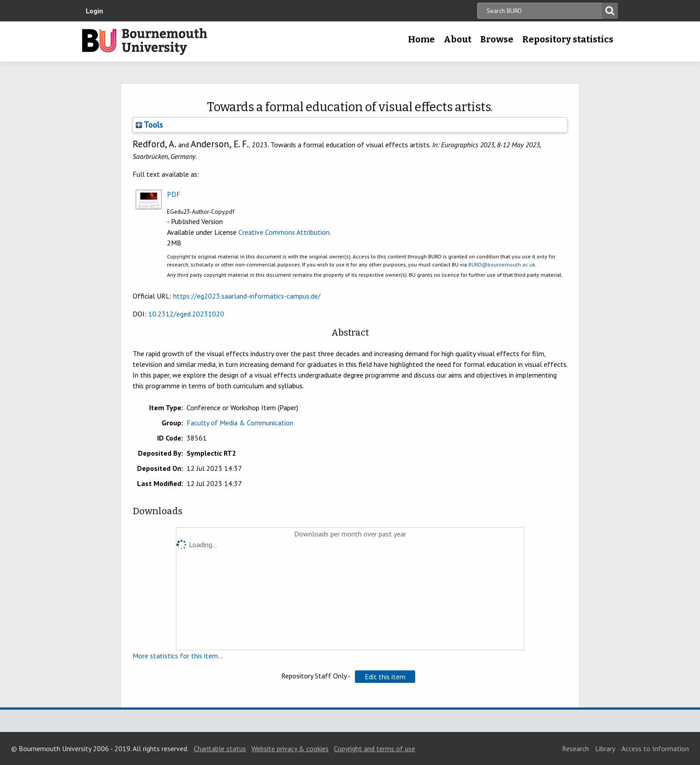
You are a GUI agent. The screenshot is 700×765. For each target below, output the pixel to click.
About (458, 39)
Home (421, 39)
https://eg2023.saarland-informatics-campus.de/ (247, 296)
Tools (149, 125)
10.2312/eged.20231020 (186, 314)
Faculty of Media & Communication (240, 423)
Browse (497, 39)
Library (605, 748)
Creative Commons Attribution (284, 232)
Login (94, 11)
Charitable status (220, 748)
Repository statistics (568, 39)
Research (575, 748)
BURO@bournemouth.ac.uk (502, 264)
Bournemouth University (145, 42)
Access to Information (655, 748)
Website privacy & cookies (290, 748)
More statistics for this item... (178, 656)
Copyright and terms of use (375, 748)
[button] (385, 677)
